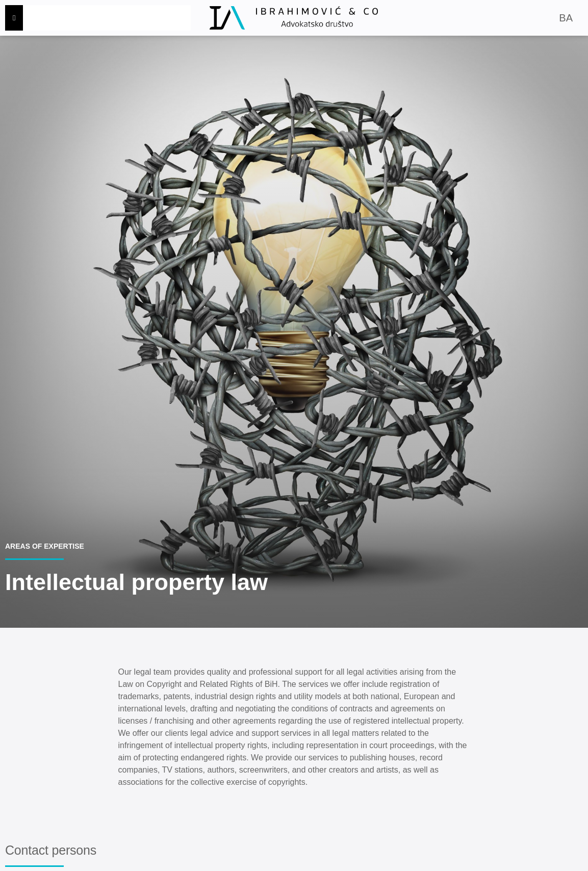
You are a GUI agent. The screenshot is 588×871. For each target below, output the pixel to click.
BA (566, 18)
